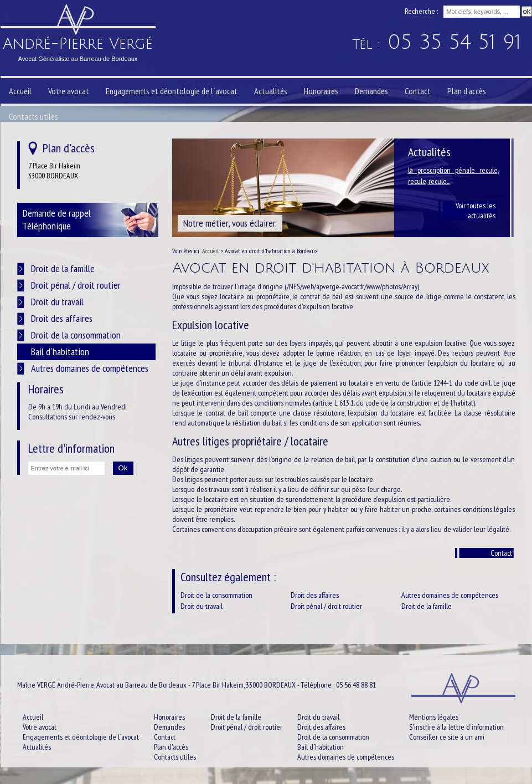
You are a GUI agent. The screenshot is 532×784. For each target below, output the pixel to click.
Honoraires (321, 91)
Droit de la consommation (216, 595)
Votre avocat (69, 91)
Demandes (371, 91)
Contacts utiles (33, 116)
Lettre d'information (71, 448)
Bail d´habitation (60, 352)
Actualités (271, 91)
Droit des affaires (315, 595)
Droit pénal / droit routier (326, 606)
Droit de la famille (427, 606)
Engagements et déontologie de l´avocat (172, 91)
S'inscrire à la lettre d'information (456, 727)
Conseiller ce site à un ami (447, 737)
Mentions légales (434, 717)
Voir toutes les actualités (476, 211)
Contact (501, 553)
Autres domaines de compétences (450, 595)
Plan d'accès (467, 91)
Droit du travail (202, 606)
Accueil (20, 91)
